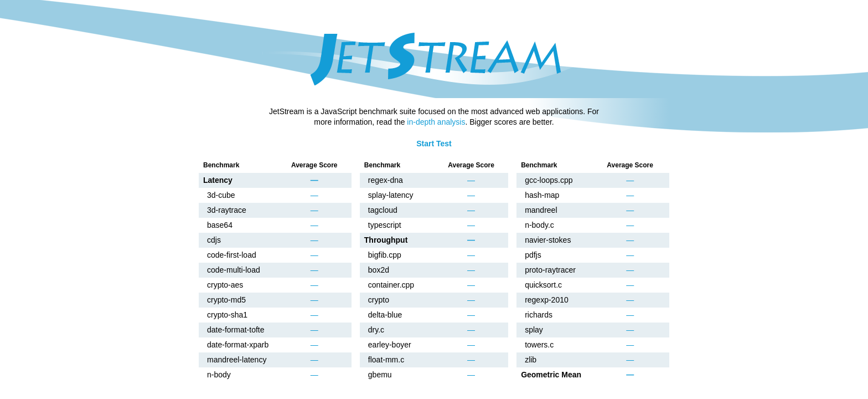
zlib (531, 360)
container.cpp (391, 285)
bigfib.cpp (385, 255)
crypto (379, 300)
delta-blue (385, 315)
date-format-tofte (236, 330)
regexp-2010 (547, 300)
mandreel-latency (237, 360)
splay (534, 330)
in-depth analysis (436, 122)
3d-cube (221, 195)
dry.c (376, 330)
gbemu (380, 375)
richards (539, 315)
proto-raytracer (550, 270)
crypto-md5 (226, 300)
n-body (219, 375)
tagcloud (383, 210)
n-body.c (539, 225)
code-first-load (232, 255)
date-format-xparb (238, 345)
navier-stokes (548, 240)
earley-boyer (390, 345)
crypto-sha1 (227, 315)
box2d (379, 270)
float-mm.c (386, 360)
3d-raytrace (227, 210)
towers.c (539, 345)
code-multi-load (234, 270)
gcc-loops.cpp (549, 180)
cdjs (214, 240)
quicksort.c (543, 285)
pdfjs (533, 255)
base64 (220, 225)
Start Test (434, 144)
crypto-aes (225, 285)
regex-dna (386, 180)
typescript (385, 225)
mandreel (541, 210)
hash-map (542, 195)
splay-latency (391, 195)
